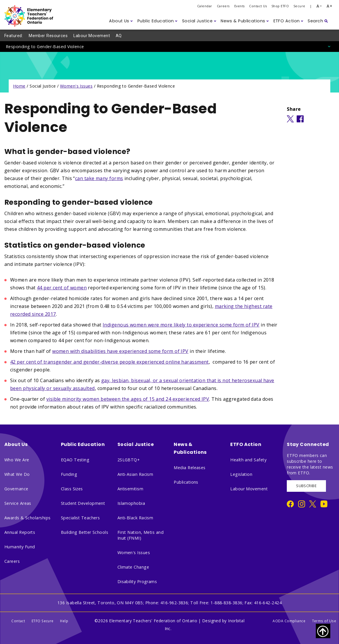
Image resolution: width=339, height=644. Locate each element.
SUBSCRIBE (306, 486)
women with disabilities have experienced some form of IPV (120, 351)
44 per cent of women (62, 288)
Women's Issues (76, 86)
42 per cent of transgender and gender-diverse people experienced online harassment (109, 362)
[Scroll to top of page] (323, 631)
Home (19, 86)
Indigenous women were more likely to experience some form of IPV (181, 325)
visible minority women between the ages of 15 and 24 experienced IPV (128, 399)
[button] (121, 21)
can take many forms (99, 178)
